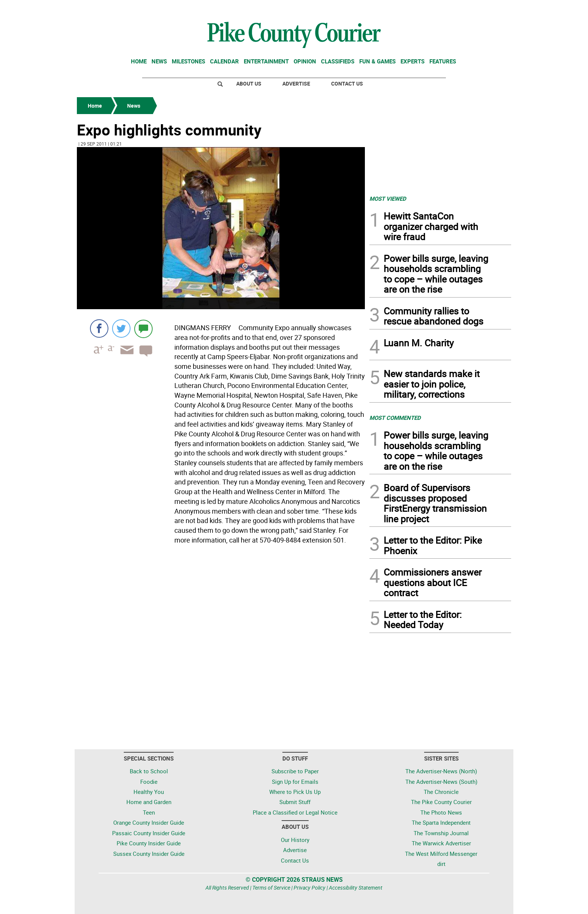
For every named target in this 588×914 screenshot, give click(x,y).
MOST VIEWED (388, 198)
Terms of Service (271, 888)
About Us (249, 83)
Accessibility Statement (356, 888)
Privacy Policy (310, 888)
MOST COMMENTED (395, 418)
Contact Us (347, 83)
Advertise (296, 83)
